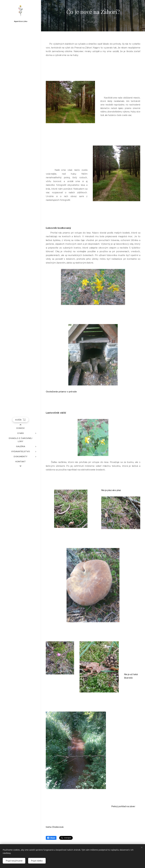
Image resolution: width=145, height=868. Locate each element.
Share (51, 838)
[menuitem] (20, 428)
